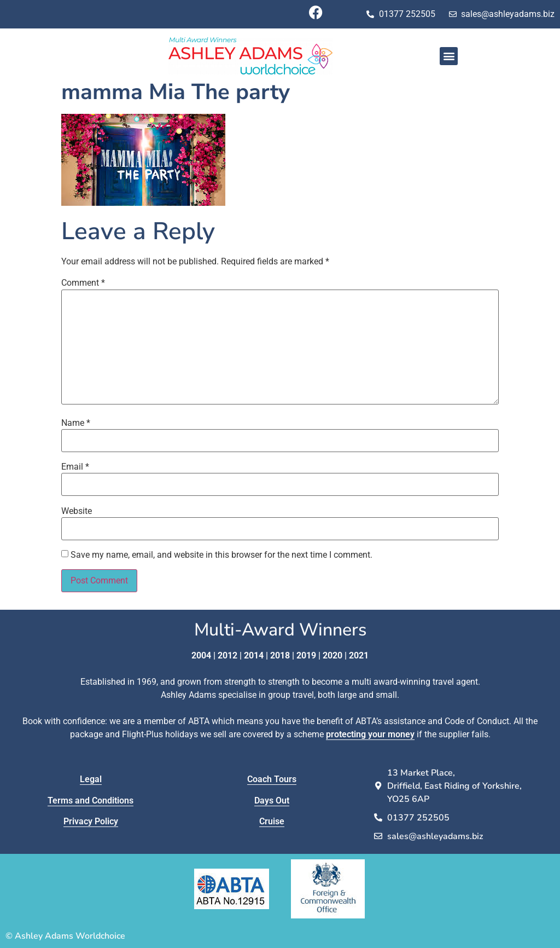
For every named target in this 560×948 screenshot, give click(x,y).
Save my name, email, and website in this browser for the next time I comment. (221, 555)
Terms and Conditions (91, 800)
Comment (83, 283)
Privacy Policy (91, 821)
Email (75, 467)
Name (76, 423)
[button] (449, 56)
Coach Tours (272, 779)
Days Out (272, 800)
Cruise (272, 821)
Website (77, 511)
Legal (91, 779)
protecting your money (370, 734)
